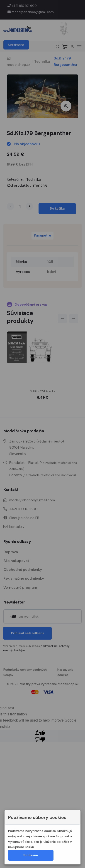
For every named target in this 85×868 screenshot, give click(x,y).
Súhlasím (31, 855)
